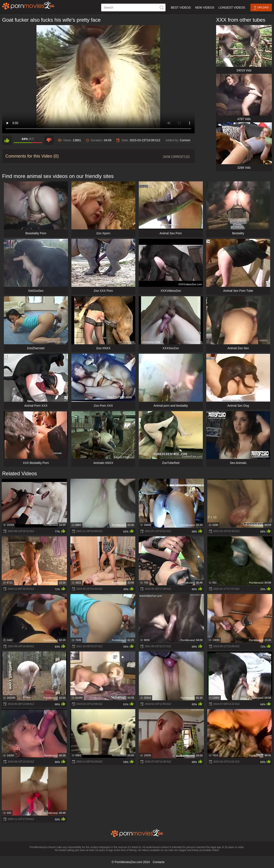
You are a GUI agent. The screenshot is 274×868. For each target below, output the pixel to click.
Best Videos (181, 8)
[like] (7, 140)
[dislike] (49, 140)
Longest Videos (232, 8)
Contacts (159, 862)
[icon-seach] (162, 8)
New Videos (205, 8)
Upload (261, 8)
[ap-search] (133, 8)
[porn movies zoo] (28, 5)
